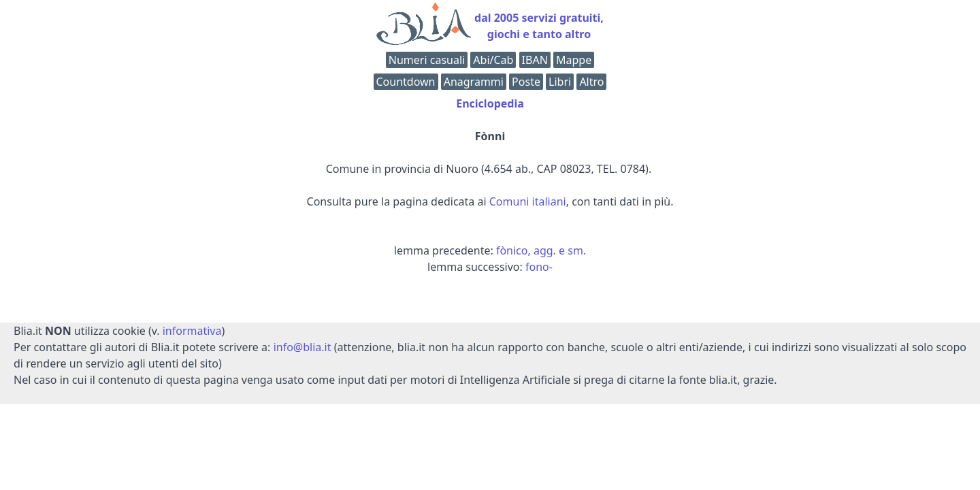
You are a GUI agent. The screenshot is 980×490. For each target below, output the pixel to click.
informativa (192, 331)
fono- (539, 267)
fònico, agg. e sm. (541, 250)
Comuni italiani (528, 201)
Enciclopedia (490, 103)
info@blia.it (303, 347)
